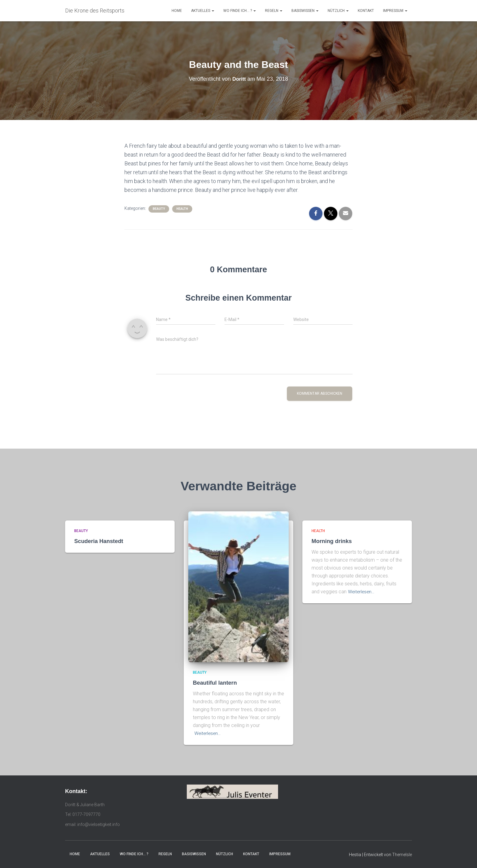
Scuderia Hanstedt (100, 541)
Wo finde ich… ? (240, 11)
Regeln (274, 11)
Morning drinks (332, 541)
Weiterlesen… (208, 733)
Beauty (159, 209)
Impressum (395, 11)
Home (177, 11)
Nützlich (338, 11)
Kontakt (366, 11)
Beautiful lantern (216, 683)
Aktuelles (203, 11)
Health (182, 209)
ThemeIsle (402, 855)
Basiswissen (305, 11)
